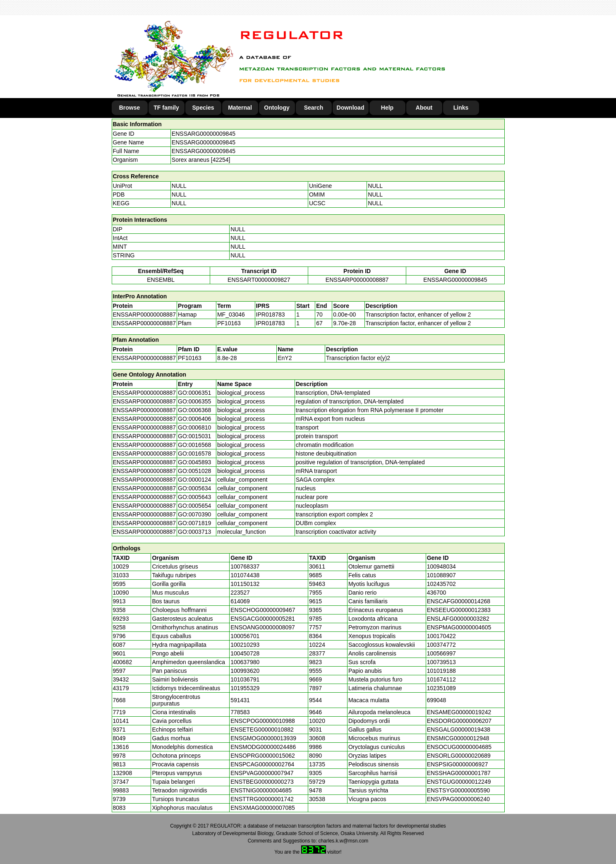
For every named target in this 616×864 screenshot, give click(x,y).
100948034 (441, 566)
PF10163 (190, 358)
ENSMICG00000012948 (458, 738)
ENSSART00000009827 (259, 280)
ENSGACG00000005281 (263, 619)
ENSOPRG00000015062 (263, 756)
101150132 (245, 584)
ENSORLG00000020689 (459, 756)
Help (387, 108)
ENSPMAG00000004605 (459, 627)
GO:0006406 (194, 419)
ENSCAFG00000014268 (459, 601)
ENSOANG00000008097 (263, 627)
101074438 (245, 575)
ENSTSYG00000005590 (459, 790)
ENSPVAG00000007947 (262, 773)
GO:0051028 (194, 471)
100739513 (441, 662)
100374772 (441, 645)
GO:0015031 (194, 436)
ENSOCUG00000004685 (459, 747)
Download (351, 108)
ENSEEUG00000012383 (459, 610)
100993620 (245, 671)
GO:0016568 (194, 445)
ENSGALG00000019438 (459, 730)
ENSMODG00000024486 (263, 747)
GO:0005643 (194, 497)
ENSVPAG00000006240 (458, 799)
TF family (166, 108)
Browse (130, 108)
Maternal (240, 108)
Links (461, 108)
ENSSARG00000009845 (204, 134)
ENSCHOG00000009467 (263, 610)
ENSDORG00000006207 (459, 721)
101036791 (245, 679)
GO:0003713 (194, 532)
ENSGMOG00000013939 (263, 738)
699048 (437, 700)
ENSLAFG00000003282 (458, 619)
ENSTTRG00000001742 (262, 799)
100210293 (245, 645)
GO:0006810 (194, 427)
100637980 (245, 662)
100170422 (441, 636)
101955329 (245, 688)
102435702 (441, 584)
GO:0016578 (194, 454)
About (424, 108)
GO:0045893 (194, 462)
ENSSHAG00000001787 (459, 773)
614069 (240, 601)
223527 (240, 593)
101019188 (441, 671)
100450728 (245, 653)
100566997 (441, 653)
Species (203, 108)
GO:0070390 (194, 514)
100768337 (245, 566)
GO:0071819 (194, 523)
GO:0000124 (194, 480)
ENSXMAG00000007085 (263, 808)
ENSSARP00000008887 (357, 280)
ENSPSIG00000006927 (458, 764)
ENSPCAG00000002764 (262, 764)
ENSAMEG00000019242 (459, 712)
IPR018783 (271, 314)
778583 (240, 712)
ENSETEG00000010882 (262, 730)
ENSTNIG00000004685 (261, 790)
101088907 (441, 575)
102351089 (441, 688)
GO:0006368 (194, 410)
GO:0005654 (194, 506)
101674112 (441, 679)
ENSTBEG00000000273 (262, 782)
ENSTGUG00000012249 (459, 782)
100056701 (245, 636)
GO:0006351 (194, 393)
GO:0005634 (194, 488)
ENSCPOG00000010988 (263, 721)
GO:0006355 (194, 401)
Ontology (277, 108)
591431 (240, 700)
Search (314, 108)
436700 (437, 593)
